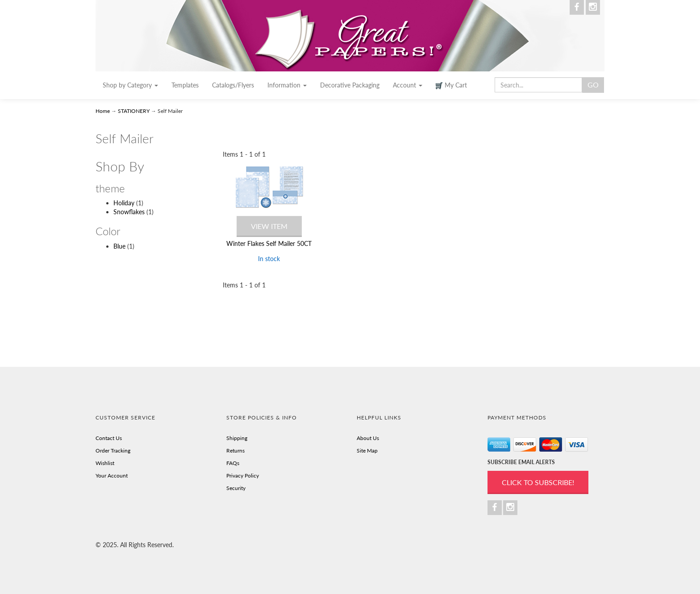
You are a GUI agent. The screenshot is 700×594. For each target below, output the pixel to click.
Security (236, 488)
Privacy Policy (243, 476)
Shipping (237, 438)
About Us (368, 438)
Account (408, 85)
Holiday (124, 203)
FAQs (233, 463)
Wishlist (105, 463)
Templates (185, 85)
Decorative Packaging (350, 85)
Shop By (120, 166)
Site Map (367, 451)
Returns (235, 451)
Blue (119, 246)
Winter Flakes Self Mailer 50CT (269, 243)
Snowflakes (129, 212)
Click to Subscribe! (538, 482)
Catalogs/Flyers (233, 85)
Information (287, 85)
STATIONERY (134, 111)
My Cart (451, 85)
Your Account (112, 476)
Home (103, 111)
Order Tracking (113, 451)
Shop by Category (130, 85)
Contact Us (109, 438)
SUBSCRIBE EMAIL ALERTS (521, 462)
